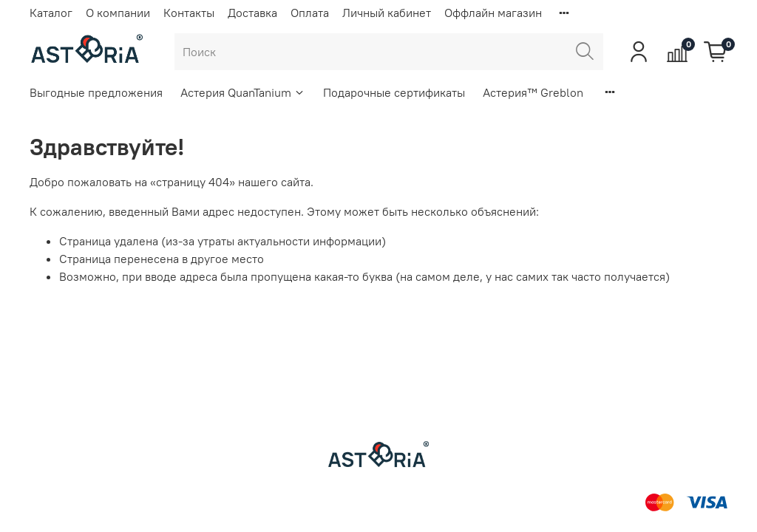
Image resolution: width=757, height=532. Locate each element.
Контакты (189, 13)
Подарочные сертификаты (394, 92)
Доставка (252, 13)
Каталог (51, 13)
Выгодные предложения (96, 92)
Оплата (310, 13)
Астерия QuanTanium (243, 92)
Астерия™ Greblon (533, 92)
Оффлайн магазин (493, 13)
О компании (118, 13)
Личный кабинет (387, 13)
